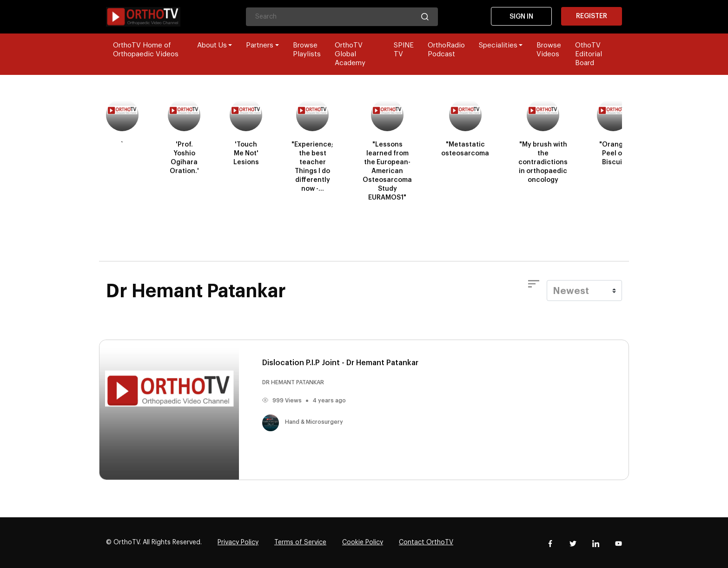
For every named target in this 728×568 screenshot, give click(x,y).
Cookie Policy (363, 542)
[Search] (342, 17)
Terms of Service (300, 542)
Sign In (521, 17)
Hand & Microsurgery (303, 422)
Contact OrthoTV (426, 542)
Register (592, 16)
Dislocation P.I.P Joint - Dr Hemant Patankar (340, 363)
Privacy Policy (238, 542)
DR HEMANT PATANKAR (293, 382)
